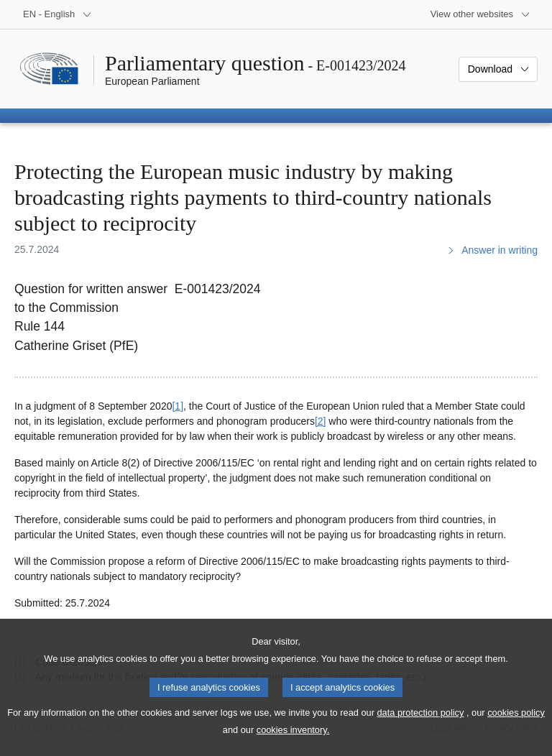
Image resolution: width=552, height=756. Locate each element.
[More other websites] (480, 14)
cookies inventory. (293, 744)
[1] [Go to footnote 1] (178, 406)
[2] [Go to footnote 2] (321, 421)
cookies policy (516, 727)
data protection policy (420, 727)
